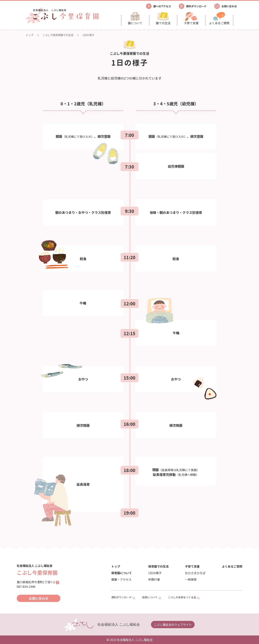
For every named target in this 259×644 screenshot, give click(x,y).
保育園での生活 (158, 566)
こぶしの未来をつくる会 (182, 597)
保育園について (121, 573)
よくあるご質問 (232, 566)
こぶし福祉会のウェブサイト (173, 625)
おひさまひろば (195, 573)
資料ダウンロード (121, 597)
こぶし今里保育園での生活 (58, 35)
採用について (150, 597)
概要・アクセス (121, 579)
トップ (30, 35)
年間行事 (154, 579)
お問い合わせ (39, 598)
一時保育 (191, 579)
